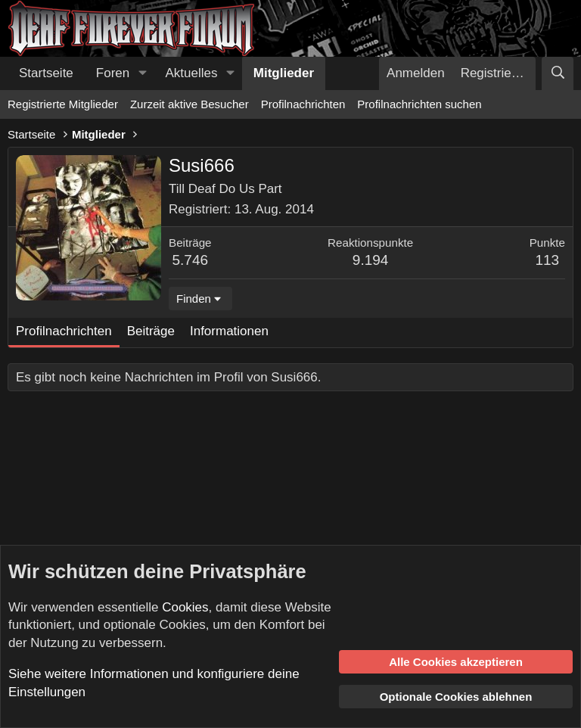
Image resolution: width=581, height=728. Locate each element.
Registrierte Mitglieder (63, 104)
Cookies (185, 607)
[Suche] (558, 73)
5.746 (191, 260)
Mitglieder (284, 73)
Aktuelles (192, 73)
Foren (113, 73)
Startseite (46, 73)
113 (547, 260)
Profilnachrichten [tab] (64, 331)
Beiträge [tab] (151, 331)
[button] (142, 73)
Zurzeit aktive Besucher (190, 104)
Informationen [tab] (229, 331)
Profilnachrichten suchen (419, 104)
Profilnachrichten (303, 104)
